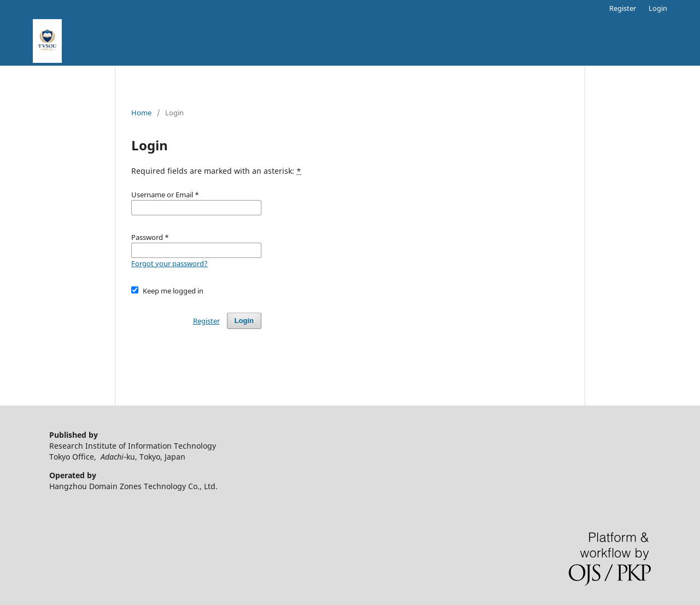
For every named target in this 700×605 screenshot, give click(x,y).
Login (658, 8)
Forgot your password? (170, 263)
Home (141, 113)
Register (623, 8)
